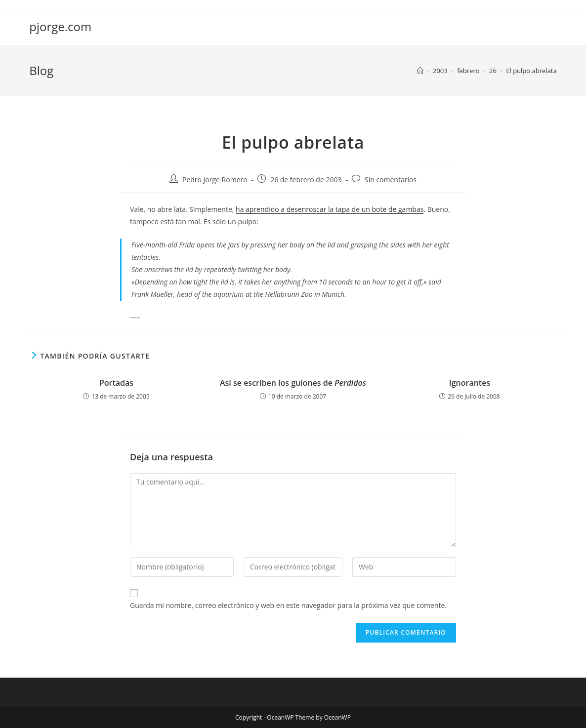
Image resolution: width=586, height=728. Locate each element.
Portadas (116, 383)
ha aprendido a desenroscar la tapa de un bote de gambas (330, 209)
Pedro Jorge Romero (215, 180)
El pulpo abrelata (531, 71)
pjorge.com (60, 26)
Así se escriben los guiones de (293, 383)
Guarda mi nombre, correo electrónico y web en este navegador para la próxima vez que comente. (288, 605)
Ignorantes (470, 383)
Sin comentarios (391, 180)
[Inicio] (420, 71)
